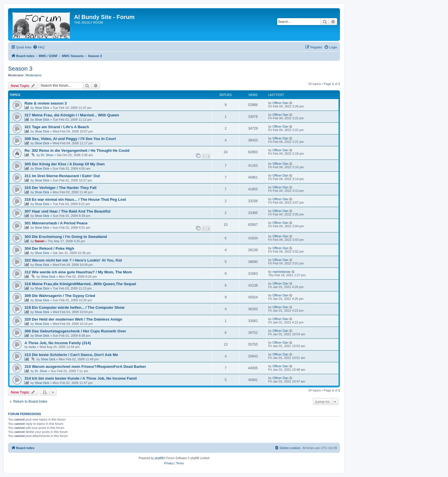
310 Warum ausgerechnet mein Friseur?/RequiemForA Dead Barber (85, 367)
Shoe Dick (42, 108)
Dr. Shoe (47, 155)
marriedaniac (282, 272)
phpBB (159, 458)
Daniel (40, 241)
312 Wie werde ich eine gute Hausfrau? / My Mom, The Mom (78, 272)
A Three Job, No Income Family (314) (58, 343)
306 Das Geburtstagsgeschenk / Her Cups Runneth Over (75, 331)
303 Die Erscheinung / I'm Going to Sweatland (66, 237)
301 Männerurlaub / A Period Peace (56, 223)
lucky (32, 347)
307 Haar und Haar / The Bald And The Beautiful (67, 211)
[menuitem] (39, 47)
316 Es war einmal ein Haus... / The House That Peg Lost (75, 199)
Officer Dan (280, 103)
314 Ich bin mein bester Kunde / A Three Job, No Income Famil (81, 378)
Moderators (34, 75)
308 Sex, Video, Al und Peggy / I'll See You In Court (70, 139)
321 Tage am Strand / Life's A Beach (57, 127)
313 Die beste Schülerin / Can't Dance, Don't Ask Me (71, 355)
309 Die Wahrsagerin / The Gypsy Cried (60, 296)
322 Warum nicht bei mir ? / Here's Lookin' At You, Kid (73, 260)
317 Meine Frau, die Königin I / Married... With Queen (72, 115)
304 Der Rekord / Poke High (49, 248)
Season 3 (20, 69)
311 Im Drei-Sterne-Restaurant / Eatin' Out (62, 176)
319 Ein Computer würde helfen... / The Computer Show (74, 307)
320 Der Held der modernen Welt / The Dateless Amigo (73, 319)
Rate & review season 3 (46, 103)
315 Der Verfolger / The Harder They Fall (61, 188)
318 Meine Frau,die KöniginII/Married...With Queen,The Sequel (80, 284)
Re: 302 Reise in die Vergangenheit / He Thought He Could (77, 151)
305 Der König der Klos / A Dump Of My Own (65, 164)
